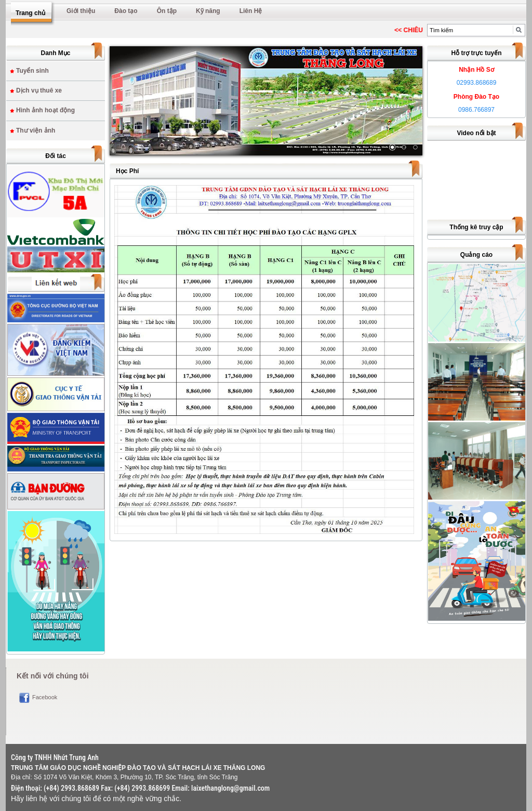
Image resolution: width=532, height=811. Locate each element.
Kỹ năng (208, 11)
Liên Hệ (251, 11)
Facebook (45, 697)
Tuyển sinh (32, 71)
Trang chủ (30, 13)
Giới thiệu (81, 11)
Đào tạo (126, 11)
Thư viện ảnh (36, 130)
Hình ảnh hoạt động (45, 110)
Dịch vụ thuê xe (39, 90)
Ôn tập (167, 11)
